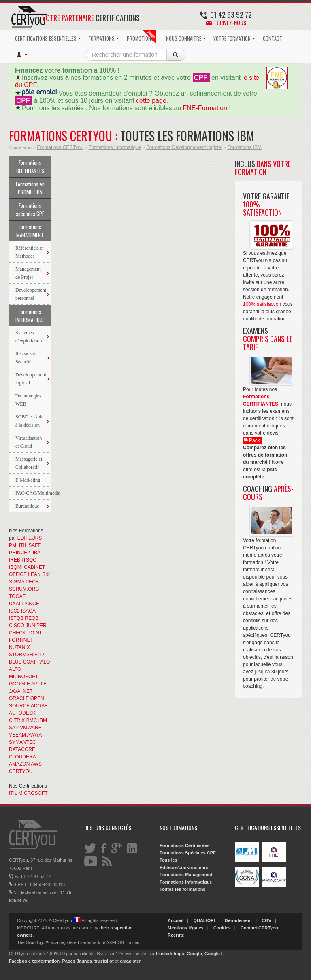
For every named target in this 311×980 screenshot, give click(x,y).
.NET (27, 691)
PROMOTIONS (141, 37)
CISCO (17, 626)
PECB (32, 582)
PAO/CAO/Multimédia (33, 493)
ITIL (23, 545)
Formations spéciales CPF (30, 209)
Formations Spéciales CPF (188, 853)
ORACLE (19, 698)
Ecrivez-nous (226, 22)
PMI (13, 545)
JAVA (15, 691)
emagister (130, 961)
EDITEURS (30, 538)
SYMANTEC (22, 742)
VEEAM (17, 735)
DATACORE (22, 749)
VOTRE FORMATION (232, 38)
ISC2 (14, 611)
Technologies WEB (28, 400)
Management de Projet (28, 273)
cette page (151, 101)
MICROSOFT (23, 677)
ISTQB (16, 618)
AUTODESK (22, 713)
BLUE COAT (22, 662)
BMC (32, 720)
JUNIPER (36, 626)
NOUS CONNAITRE (184, 38)
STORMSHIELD (26, 655)
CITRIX (17, 720)
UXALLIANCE (24, 604)
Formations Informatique (115, 147)
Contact (249, 928)
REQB (32, 618)
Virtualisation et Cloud (29, 442)
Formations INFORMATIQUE (30, 316)
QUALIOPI (204, 920)
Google (194, 954)
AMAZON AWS (25, 764)
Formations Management (186, 875)
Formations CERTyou (60, 147)
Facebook (19, 961)
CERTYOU (21, 771)
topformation (46, 961)
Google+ (213, 954)
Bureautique (27, 506)
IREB (15, 560)
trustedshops (170, 954)
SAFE (35, 545)
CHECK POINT (26, 633)
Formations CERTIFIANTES (30, 167)
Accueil (176, 920)
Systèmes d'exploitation (29, 337)
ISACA (28, 611)
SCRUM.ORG (24, 589)
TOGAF (17, 596)
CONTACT (273, 38)
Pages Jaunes (77, 961)
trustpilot (104, 961)
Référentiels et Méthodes (30, 252)
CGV (266, 920)
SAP (14, 728)
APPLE (39, 684)
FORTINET (21, 640)
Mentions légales (186, 928)
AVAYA (34, 735)
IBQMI (16, 567)
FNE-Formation (205, 108)
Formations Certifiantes (184, 845)
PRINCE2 (19, 553)
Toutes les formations (182, 889)
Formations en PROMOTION (30, 188)
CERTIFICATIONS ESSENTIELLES (46, 38)
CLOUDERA (22, 757)
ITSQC (29, 560)
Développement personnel (31, 294)
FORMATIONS (102, 38)
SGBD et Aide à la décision (29, 421)
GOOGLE (19, 684)
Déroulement (238, 920)
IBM (43, 720)
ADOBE (39, 706)
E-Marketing (28, 480)
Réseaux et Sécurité (26, 358)
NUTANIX (19, 647)
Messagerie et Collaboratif (29, 463)
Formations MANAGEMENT (30, 231)
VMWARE (31, 728)
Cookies (222, 928)
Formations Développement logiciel (184, 147)
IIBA (36, 553)
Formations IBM (244, 147)
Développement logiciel (31, 379)
